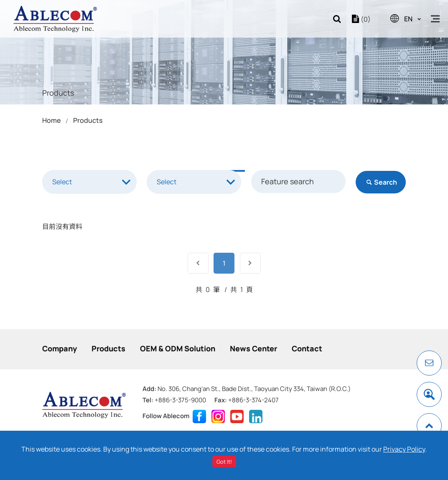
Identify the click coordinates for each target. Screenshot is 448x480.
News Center (253, 348)
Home (51, 120)
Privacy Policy (404, 449)
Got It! (224, 462)
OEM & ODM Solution (178, 348)
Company (60, 348)
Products (88, 120)
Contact (307, 348)
